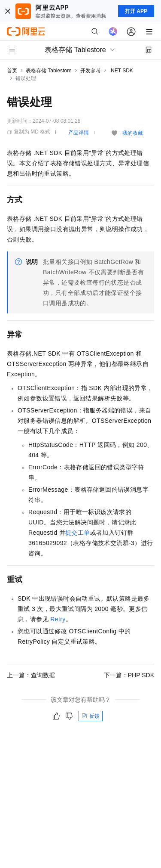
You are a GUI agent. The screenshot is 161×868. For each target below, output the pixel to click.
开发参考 (91, 71)
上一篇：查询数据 (31, 675)
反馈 (91, 716)
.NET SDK (121, 71)
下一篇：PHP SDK (129, 675)
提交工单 (78, 533)
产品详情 (79, 133)
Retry (58, 619)
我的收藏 (133, 133)
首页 (12, 71)
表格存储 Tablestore (49, 71)
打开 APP (136, 11)
